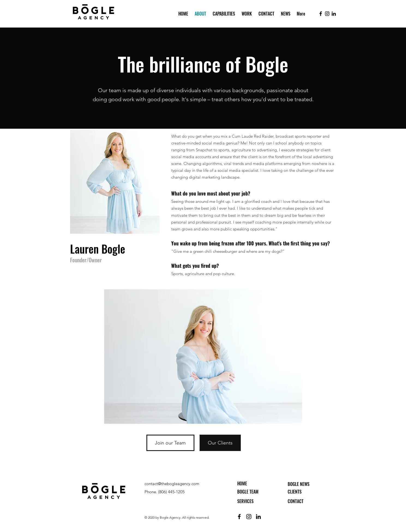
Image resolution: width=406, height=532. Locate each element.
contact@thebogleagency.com (172, 484)
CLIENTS (295, 492)
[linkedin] (334, 14)
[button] (223, 14)
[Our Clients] (220, 443)
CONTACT (296, 501)
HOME (242, 483)
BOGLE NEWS (299, 484)
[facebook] (321, 14)
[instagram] (327, 14)
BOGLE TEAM (248, 492)
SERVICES (245, 501)
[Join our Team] (170, 443)
